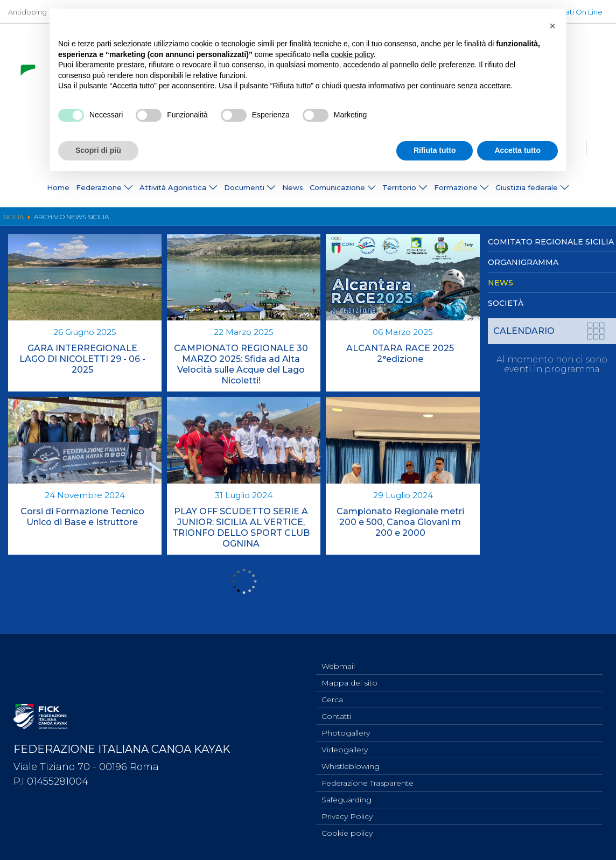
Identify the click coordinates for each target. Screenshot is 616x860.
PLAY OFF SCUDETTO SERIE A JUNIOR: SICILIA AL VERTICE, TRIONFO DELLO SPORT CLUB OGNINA (241, 527)
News (293, 188)
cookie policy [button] (352, 54)
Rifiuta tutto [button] (435, 150)
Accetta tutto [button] (517, 150)
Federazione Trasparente (367, 779)
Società (506, 303)
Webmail (338, 655)
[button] (552, 26)
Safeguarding (346, 797)
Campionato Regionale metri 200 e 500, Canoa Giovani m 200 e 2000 (400, 522)
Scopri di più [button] (98, 150)
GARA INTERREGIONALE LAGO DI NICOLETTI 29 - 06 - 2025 (82, 359)
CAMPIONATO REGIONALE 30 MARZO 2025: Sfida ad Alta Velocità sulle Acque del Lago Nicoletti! (241, 364)
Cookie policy (347, 833)
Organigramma (523, 262)
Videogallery (345, 744)
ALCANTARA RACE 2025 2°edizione (400, 354)
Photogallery (346, 726)
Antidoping (27, 12)
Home (58, 188)
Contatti (336, 708)
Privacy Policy (347, 815)
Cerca (332, 690)
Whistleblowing (351, 761)
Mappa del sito (349, 673)
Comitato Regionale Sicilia (551, 242)
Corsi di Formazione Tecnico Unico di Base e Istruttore (82, 517)
